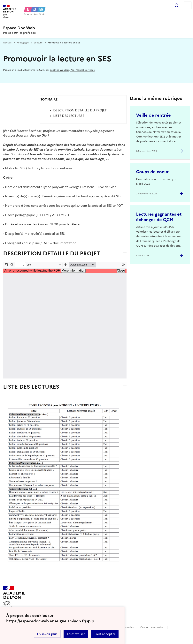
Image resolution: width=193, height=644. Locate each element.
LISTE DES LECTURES (69, 116)
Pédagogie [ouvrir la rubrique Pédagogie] (23, 43)
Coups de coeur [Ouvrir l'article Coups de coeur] (152, 172)
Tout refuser (76, 634)
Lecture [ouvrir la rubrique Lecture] (38, 43)
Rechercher (177, 5)
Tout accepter (105, 634)
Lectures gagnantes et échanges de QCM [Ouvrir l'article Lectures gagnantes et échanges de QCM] (159, 217)
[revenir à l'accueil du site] (96, 28)
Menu (188, 5)
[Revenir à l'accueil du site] (14, 597)
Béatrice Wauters (60, 70)
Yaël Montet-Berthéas (82, 70)
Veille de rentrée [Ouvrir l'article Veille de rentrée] (153, 115)
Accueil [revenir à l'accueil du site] (7, 43)
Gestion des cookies (152, 627)
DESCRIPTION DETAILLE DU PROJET (80, 110)
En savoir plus (47, 634)
